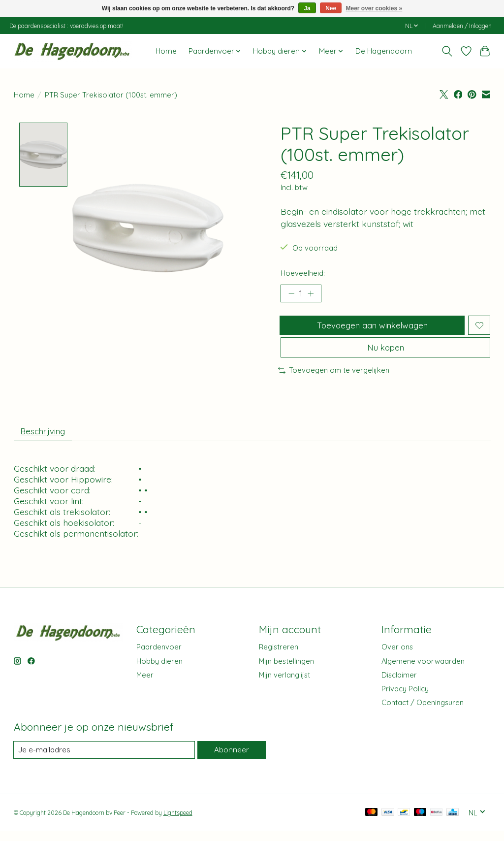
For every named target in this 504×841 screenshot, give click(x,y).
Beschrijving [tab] (46, 440)
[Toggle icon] (447, 51)
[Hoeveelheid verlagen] (291, 294)
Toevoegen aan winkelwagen (371, 328)
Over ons (397, 657)
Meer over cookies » (374, 8)
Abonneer (231, 760)
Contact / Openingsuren (423, 712)
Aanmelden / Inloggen (462, 26)
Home (166, 51)
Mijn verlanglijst (284, 685)
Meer (145, 685)
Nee (331, 8)
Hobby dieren (159, 671)
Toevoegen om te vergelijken (334, 378)
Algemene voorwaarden (423, 671)
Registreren (279, 657)
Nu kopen (385, 354)
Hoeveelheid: (303, 273)
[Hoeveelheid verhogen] (313, 294)
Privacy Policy (405, 698)
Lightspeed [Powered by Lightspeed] (178, 823)
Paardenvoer (159, 657)
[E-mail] (104, 760)
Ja (307, 8)
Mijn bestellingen (286, 671)
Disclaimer (399, 685)
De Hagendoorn (384, 51)
